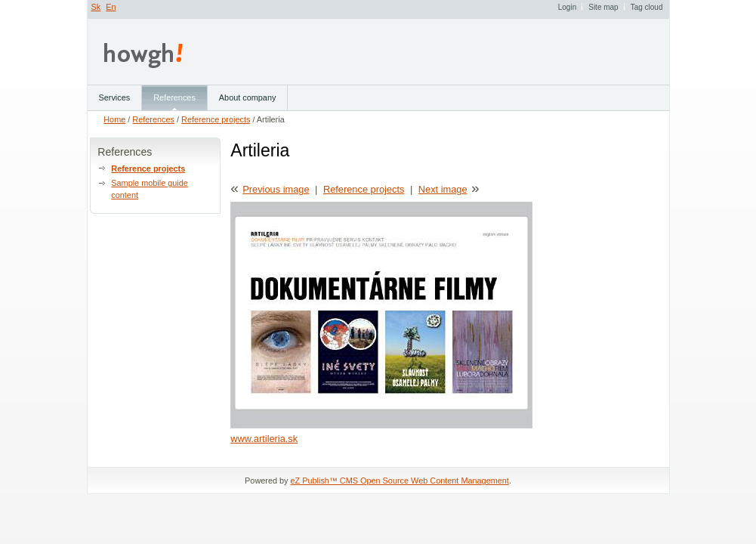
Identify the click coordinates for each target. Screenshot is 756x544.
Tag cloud (647, 7)
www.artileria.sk (264, 439)
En (111, 7)
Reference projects (216, 119)
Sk (96, 7)
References (153, 119)
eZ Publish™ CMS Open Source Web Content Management (400, 481)
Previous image (276, 189)
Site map (603, 7)
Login (567, 7)
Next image (443, 189)
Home (114, 119)
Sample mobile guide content (150, 189)
